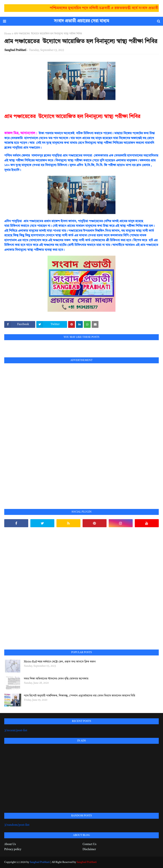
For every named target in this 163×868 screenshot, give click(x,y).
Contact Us (89, 844)
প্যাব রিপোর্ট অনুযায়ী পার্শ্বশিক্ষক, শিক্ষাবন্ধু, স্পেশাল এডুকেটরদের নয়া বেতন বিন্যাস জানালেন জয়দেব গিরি (79, 696)
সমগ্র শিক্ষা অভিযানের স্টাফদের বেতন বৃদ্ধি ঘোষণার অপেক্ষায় (56, 679)
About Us (10, 844)
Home (8, 34)
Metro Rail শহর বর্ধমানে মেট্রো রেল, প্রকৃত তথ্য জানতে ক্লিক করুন (60, 662)
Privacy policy (13, 849)
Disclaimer (89, 849)
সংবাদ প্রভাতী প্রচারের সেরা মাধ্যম (81, 21)
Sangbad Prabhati (15, 50)
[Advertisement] (36, 431)
